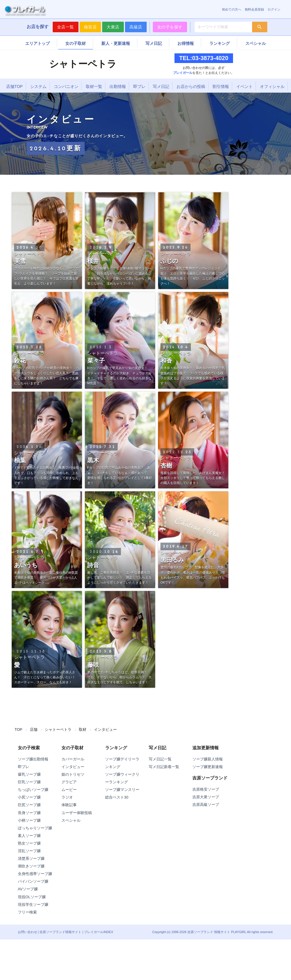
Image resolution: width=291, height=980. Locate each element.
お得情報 (186, 43)
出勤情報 (118, 86)
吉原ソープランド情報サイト (60, 932)
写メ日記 (154, 43)
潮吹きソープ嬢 (31, 866)
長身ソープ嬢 (29, 813)
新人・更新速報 (116, 43)
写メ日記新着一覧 (164, 767)
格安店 (90, 27)
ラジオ (67, 797)
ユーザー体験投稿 (77, 813)
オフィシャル (272, 86)
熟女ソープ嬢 (29, 843)
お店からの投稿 (191, 86)
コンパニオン (66, 86)
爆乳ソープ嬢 (29, 774)
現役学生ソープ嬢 (33, 905)
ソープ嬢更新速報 (208, 767)
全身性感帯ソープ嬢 (35, 874)
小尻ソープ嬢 (29, 797)
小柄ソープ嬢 (29, 820)
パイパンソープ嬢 (33, 881)
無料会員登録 (254, 9)
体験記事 (69, 805)
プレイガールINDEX (99, 932)
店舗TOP (14, 86)
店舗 (34, 730)
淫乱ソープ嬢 (29, 851)
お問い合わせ (28, 932)
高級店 (136, 27)
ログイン (274, 9)
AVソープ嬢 (28, 889)
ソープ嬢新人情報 (208, 759)
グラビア (69, 782)
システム (38, 86)
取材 (83, 730)
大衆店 (113, 27)
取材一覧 (94, 86)
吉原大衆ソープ (206, 797)
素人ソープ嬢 (29, 836)
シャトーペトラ (58, 730)
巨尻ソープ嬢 (29, 805)
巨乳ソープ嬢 (29, 782)
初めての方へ (232, 9)
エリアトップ (37, 43)
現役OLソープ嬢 (32, 897)
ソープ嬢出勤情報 (33, 759)
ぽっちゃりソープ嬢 (35, 828)
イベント (244, 86)
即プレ (139, 86)
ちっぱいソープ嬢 (33, 790)
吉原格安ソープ (206, 789)
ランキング (220, 43)
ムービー (69, 790)
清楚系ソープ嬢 (31, 858)
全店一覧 (66, 27)
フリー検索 (27, 912)
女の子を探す (170, 27)
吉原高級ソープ (206, 805)
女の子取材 (76, 43)
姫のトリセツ (73, 774)
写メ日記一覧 (160, 759)
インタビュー (105, 730)
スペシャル (256, 43)
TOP (19, 730)
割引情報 (221, 86)
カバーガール (73, 759)
